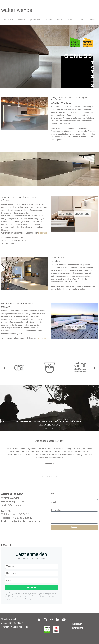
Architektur (9, 20)
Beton (60, 20)
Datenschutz (78, 628)
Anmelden (31, 587)
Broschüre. (43, 233)
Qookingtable (35, 20)
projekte (71, 20)
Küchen (21, 20)
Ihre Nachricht (57, 510)
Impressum (77, 624)
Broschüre (43, 338)
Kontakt (92, 20)
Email (53, 502)
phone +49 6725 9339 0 (12, 623)
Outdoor (49, 20)
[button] (5, 368)
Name (53, 494)
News (81, 20)
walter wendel (17, 10)
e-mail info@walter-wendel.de (15, 627)
